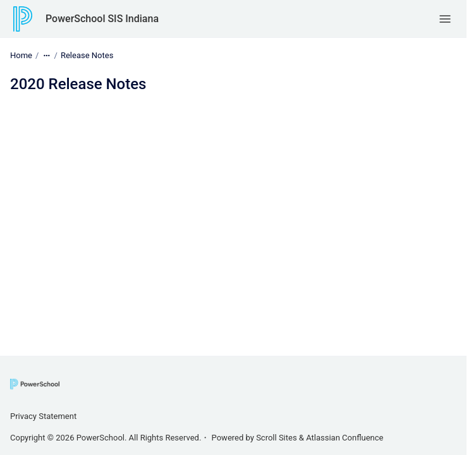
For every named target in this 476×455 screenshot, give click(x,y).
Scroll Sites (277, 438)
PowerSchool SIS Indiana (102, 19)
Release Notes (87, 55)
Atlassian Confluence (345, 438)
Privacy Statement (43, 416)
